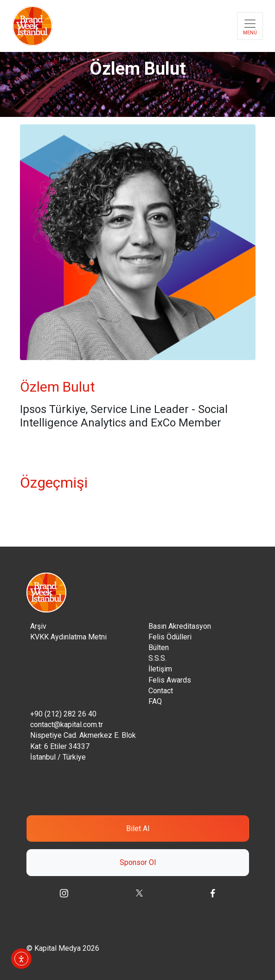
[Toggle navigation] (250, 26)
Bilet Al (138, 828)
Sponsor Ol (138, 862)
